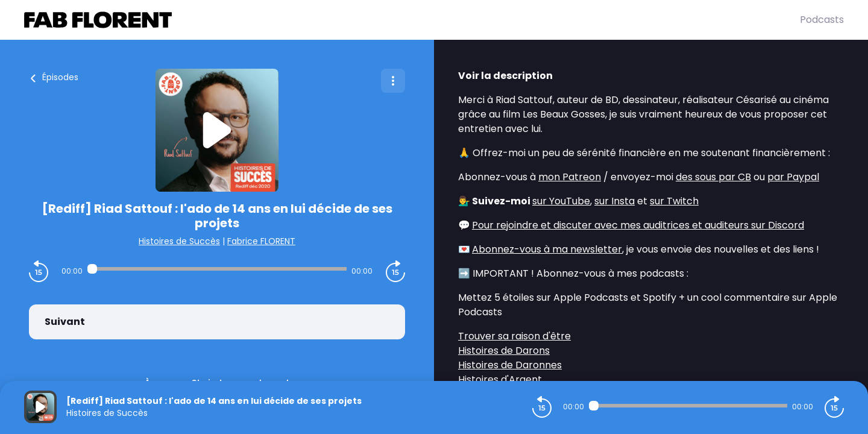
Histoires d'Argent (500, 379)
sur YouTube (561, 201)
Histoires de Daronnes (510, 365)
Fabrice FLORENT (261, 241)
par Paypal (793, 177)
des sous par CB (713, 177)
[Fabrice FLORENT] (412, 20)
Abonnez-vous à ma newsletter (547, 249)
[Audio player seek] (217, 269)
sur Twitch (674, 201)
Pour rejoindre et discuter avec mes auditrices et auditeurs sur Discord (638, 225)
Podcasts (822, 20)
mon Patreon (570, 177)
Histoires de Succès (179, 241)
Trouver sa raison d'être (514, 336)
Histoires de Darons (504, 351)
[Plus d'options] (393, 81)
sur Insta (615, 201)
